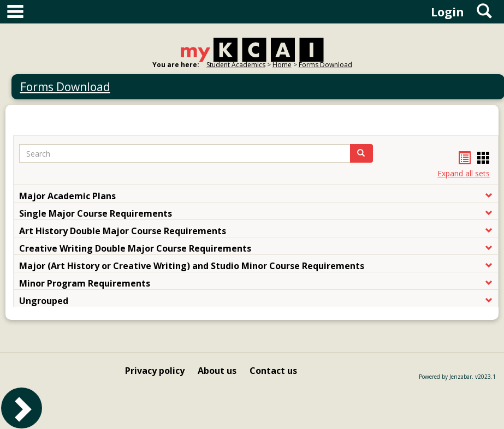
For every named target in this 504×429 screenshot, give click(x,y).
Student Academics (236, 65)
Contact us (273, 371)
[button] (361, 153)
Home (282, 65)
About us (217, 371)
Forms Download (325, 65)
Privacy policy (155, 371)
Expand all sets (464, 173)
